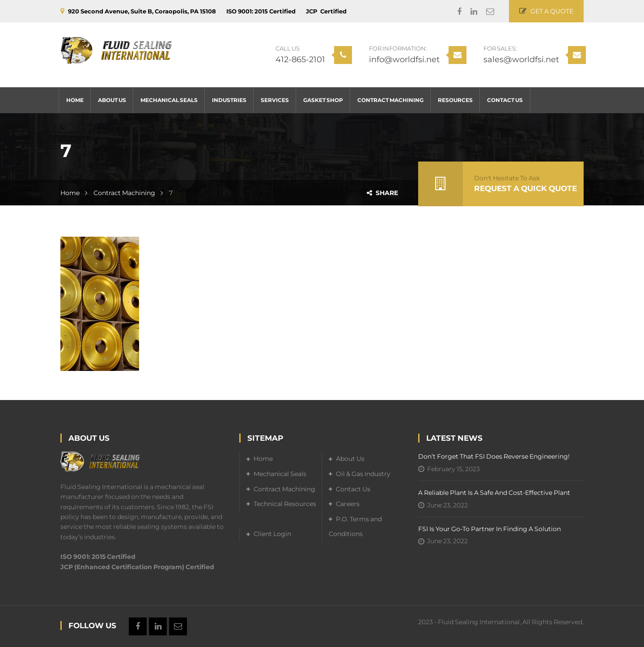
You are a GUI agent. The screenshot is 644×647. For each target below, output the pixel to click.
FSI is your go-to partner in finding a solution (489, 529)
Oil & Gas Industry (363, 474)
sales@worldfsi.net (521, 60)
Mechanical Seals (280, 474)
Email (486, 12)
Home (70, 193)
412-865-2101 (300, 60)
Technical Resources (285, 504)
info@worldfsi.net (404, 60)
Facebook (455, 12)
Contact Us (353, 489)
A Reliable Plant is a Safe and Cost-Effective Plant (494, 493)
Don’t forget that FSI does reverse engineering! (494, 456)
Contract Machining (124, 193)
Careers (348, 504)
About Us (350, 459)
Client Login (272, 534)
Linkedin (469, 12)
